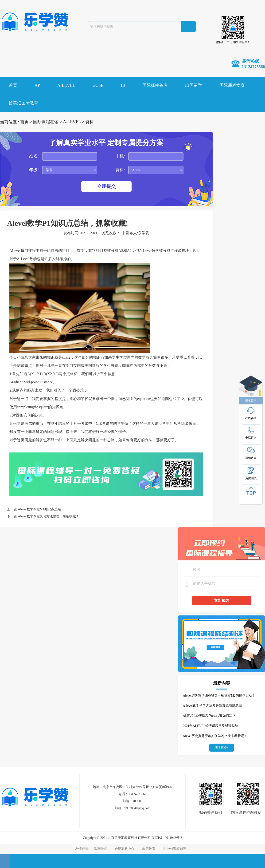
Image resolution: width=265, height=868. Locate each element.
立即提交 (106, 186)
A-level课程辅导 (175, 849)
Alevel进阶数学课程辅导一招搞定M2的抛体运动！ (219, 696)
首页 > (26, 122)
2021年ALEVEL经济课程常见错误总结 (210, 726)
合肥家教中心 (125, 849)
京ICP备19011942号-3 (167, 838)
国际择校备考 (155, 85)
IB (123, 85)
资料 (90, 122)
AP (37, 85)
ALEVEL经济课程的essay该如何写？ (209, 716)
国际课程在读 (46, 122)
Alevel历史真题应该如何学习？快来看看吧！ (215, 736)
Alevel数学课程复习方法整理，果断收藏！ (49, 516)
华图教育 (149, 849)
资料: (120, 170)
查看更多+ (222, 748)
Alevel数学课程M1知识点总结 (39, 509)
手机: (120, 156)
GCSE (98, 85)
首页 (13, 85)
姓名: (34, 156)
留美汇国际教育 (23, 103)
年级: (34, 170)
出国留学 (194, 85)
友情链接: (83, 849)
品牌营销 (100, 849)
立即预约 (222, 600)
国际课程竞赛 (232, 85)
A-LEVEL (66, 85)
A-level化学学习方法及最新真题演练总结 (212, 706)
